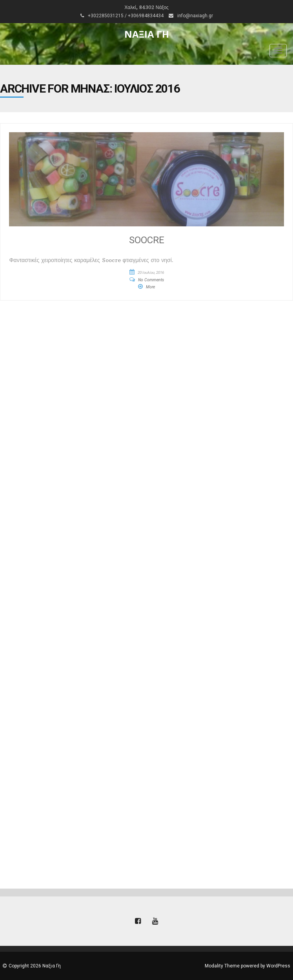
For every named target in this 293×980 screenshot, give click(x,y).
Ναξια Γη (147, 34)
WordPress (278, 966)
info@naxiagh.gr (195, 16)
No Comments (151, 280)
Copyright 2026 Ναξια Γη (35, 966)
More (150, 287)
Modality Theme (222, 966)
